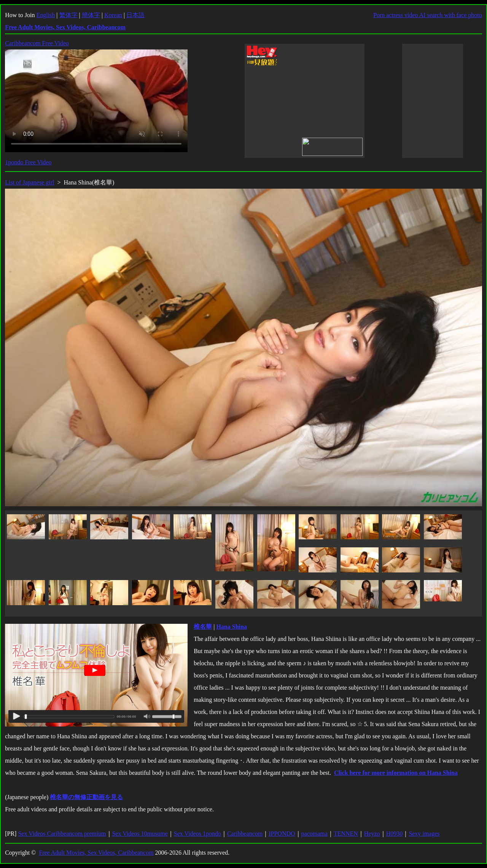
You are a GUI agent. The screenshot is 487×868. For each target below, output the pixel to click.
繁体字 (68, 15)
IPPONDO (282, 834)
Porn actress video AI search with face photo (428, 15)
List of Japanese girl (29, 182)
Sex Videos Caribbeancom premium (62, 834)
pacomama (314, 834)
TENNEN (346, 834)
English (45, 15)
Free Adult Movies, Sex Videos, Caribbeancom (96, 853)
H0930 (395, 834)
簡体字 (91, 15)
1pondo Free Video (28, 162)
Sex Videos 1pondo (197, 834)
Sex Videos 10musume (140, 834)
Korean (113, 15)
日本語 (135, 15)
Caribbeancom (245, 834)
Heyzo (372, 834)
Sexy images (424, 834)
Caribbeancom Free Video (37, 43)
